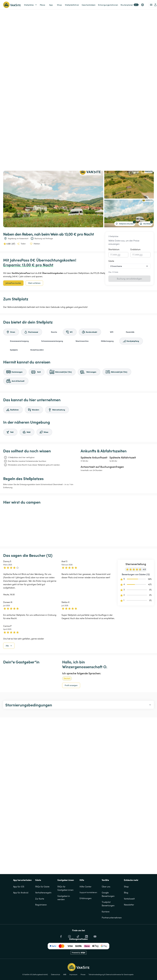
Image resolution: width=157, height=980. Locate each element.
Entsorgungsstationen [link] (108, 5)
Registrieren (41, 905)
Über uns (106, 887)
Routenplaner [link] (130, 5)
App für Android (21, 893)
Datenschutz (56, 974)
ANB (65, 974)
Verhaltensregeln (43, 893)
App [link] (51, 5)
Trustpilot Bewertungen (108, 904)
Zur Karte (40, 899)
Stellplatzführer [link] (72, 5)
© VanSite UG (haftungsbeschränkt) (35, 974)
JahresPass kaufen (13, 283)
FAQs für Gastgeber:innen (65, 888)
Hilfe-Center (85, 887)
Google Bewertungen (108, 894)
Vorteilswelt (129, 899)
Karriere (106, 912)
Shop (126, 887)
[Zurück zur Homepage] (12, 5)
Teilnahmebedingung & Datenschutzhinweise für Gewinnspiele (111, 974)
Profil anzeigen (71, 685)
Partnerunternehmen (112, 918)
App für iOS (19, 887)
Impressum (73, 974)
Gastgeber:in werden (64, 898)
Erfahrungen (86, 898)
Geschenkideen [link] (89, 5)
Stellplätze (31, 5)
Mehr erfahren (34, 283)
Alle (9, 646)
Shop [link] (59, 5)
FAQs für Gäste (42, 887)
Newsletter (129, 905)
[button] (143, 5)
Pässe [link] (43, 5)
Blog (126, 893)
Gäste (111, 261)
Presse (83, 974)
